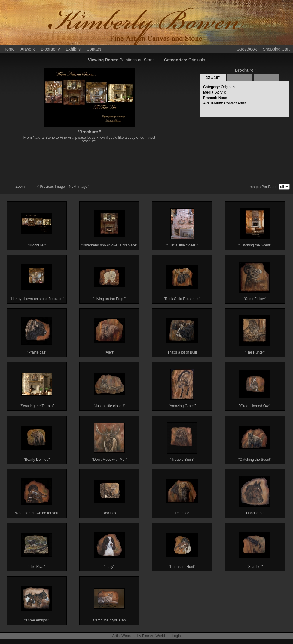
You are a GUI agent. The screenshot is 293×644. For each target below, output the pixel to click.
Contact (94, 49)
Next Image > (80, 187)
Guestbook (247, 49)
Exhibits (73, 49)
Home (9, 49)
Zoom (21, 187)
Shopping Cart (276, 49)
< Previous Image (51, 187)
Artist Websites (124, 636)
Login (176, 636)
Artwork (27, 49)
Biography (50, 49)
